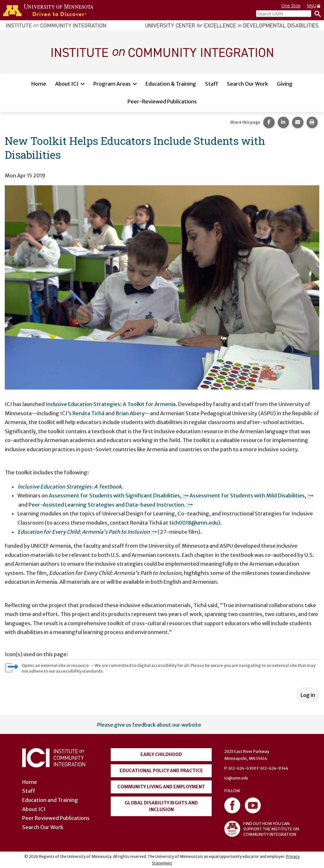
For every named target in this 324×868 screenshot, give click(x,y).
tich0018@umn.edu (194, 523)
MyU (314, 6)
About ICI (67, 84)
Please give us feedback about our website (149, 725)
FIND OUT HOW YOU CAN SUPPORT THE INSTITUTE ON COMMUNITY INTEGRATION (262, 829)
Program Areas (112, 84)
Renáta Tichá (88, 413)
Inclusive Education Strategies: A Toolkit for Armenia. (111, 404)
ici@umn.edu (236, 778)
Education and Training (50, 800)
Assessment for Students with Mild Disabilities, (251, 496)
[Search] (316, 14)
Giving (285, 84)
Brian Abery (130, 413)
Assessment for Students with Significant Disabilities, (119, 496)
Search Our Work (247, 84)
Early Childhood (161, 754)
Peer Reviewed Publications (56, 818)
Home (39, 84)
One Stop (291, 6)
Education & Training (171, 84)
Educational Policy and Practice (161, 771)
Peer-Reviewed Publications (162, 102)
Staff (212, 84)
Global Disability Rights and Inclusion (161, 806)
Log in (308, 695)
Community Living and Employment (161, 787)
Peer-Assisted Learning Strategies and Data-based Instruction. (111, 505)
